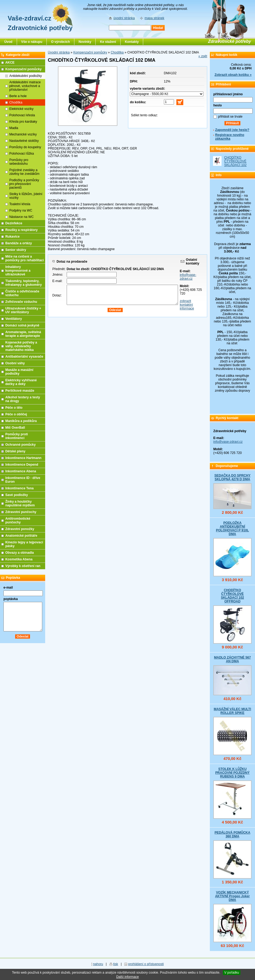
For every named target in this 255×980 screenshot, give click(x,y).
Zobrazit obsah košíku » (233, 75)
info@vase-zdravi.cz (188, 277)
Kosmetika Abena (19, 559)
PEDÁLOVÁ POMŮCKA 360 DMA (233, 834)
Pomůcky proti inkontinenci (17, 436)
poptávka (11, 599)
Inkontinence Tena (20, 488)
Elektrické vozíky (21, 109)
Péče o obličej (16, 414)
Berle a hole (18, 96)
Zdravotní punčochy (21, 512)
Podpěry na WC (21, 210)
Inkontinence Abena (21, 471)
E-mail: (57, 281)
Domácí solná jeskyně (22, 325)
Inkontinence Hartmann (23, 458)
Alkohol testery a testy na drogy (23, 399)
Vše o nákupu (32, 42)
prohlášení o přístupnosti (146, 964)
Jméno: (58, 275)
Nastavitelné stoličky (24, 141)
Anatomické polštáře (21, 536)
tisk (116, 964)
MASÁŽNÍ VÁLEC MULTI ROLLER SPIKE (232, 711)
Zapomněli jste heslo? (232, 130)
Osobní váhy (15, 363)
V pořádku (232, 973)
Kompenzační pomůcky (90, 52)
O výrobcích (60, 42)
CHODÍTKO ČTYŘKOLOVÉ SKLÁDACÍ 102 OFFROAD (232, 596)
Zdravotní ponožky (20, 529)
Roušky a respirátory (22, 230)
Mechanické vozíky (23, 134)
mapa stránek (154, 18)
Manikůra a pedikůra (21, 421)
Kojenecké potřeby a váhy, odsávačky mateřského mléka (21, 346)
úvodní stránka (124, 18)
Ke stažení (108, 42)
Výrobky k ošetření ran (23, 566)
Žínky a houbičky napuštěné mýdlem (20, 503)
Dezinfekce (14, 223)
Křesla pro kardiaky (23, 122)
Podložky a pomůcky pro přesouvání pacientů (24, 184)
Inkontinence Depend (22, 465)
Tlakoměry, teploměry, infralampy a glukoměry (24, 283)
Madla (14, 128)
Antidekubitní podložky (25, 76)
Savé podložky (17, 495)
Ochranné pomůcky (20, 445)
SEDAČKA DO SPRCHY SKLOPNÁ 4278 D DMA (232, 477)
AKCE (10, 63)
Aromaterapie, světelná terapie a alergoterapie (23, 334)
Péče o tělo (14, 408)
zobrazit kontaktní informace (187, 305)
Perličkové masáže (20, 391)
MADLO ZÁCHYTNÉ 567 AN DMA (233, 659)
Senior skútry (16, 250)
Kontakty (132, 42)
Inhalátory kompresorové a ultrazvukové (18, 271)
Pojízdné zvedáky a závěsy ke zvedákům (24, 172)
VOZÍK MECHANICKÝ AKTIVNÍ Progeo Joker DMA (233, 896)
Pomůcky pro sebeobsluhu (19, 162)
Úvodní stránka (59, 52)
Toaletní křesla (20, 204)
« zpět (203, 56)
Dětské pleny (15, 451)
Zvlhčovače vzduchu (21, 302)
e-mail (8, 588)
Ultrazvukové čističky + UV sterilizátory (23, 310)
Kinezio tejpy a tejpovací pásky (24, 544)
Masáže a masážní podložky (19, 372)
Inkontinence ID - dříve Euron (23, 480)
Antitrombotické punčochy (18, 520)
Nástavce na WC (22, 217)
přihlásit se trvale (230, 117)
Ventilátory (14, 319)
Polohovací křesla (22, 115)
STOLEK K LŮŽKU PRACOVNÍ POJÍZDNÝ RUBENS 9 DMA (232, 773)
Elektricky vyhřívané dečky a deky (21, 382)
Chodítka (117, 52)
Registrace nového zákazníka (230, 137)
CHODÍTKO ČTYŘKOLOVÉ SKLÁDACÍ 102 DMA (235, 163)
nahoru (98, 964)
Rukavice (12, 237)
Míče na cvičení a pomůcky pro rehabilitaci (25, 258)
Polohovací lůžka (22, 154)
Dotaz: (57, 295)
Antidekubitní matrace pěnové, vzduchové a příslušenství (25, 86)
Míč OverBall (15, 428)
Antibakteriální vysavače (24, 357)
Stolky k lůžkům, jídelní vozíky (26, 196)
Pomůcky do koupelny (25, 147)
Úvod (8, 42)
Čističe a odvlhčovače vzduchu (22, 293)
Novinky (85, 42)
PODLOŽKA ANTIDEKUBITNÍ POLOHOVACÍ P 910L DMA (232, 528)
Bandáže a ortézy (19, 243)
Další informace (127, 977)
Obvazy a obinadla (20, 553)
